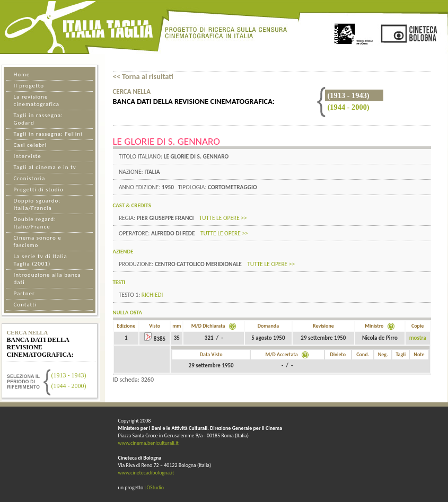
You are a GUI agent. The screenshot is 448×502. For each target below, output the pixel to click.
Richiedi (152, 295)
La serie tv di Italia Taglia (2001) (41, 260)
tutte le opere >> (223, 218)
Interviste (28, 156)
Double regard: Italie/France (35, 223)
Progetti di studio (39, 190)
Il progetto (29, 86)
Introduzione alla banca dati (47, 279)
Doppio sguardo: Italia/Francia (37, 204)
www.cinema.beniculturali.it (148, 443)
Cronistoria (30, 178)
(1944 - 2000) (349, 107)
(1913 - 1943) (69, 375)
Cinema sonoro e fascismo (38, 241)
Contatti (25, 305)
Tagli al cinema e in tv (45, 167)
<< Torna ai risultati (143, 76)
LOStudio (154, 487)
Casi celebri (30, 145)
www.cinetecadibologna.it (146, 473)
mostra (418, 338)
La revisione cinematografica (37, 100)
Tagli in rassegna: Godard (38, 119)
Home (22, 74)
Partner (24, 293)
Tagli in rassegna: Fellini (48, 134)
